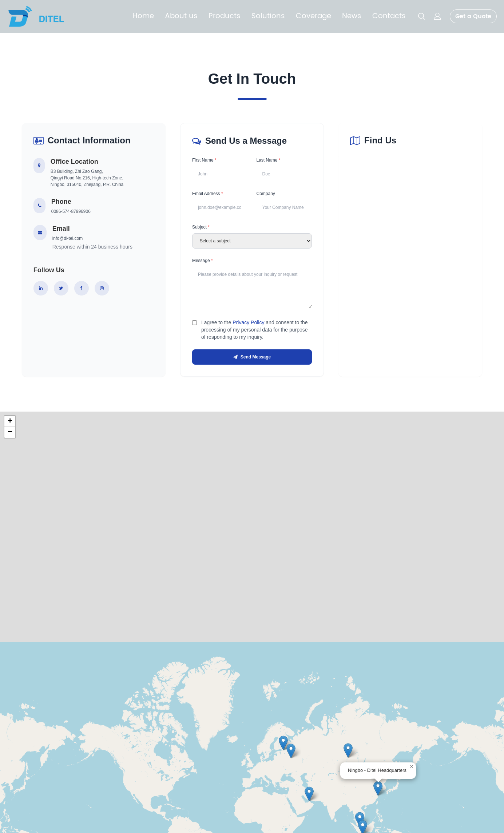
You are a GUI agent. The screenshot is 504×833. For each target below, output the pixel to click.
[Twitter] (61, 288)
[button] (378, 791)
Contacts (389, 16)
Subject (201, 229)
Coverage (313, 16)
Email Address (208, 194)
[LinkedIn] (41, 288)
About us (181, 16)
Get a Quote (473, 16)
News (352, 16)
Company (265, 194)
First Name (204, 160)
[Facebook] (82, 288)
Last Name (268, 160)
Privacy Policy (248, 325)
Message (203, 262)
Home (143, 16)
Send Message (252, 360)
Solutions (268, 16)
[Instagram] (102, 288)
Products (225, 16)
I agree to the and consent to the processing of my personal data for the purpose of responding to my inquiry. (255, 332)
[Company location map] (410, 282)
